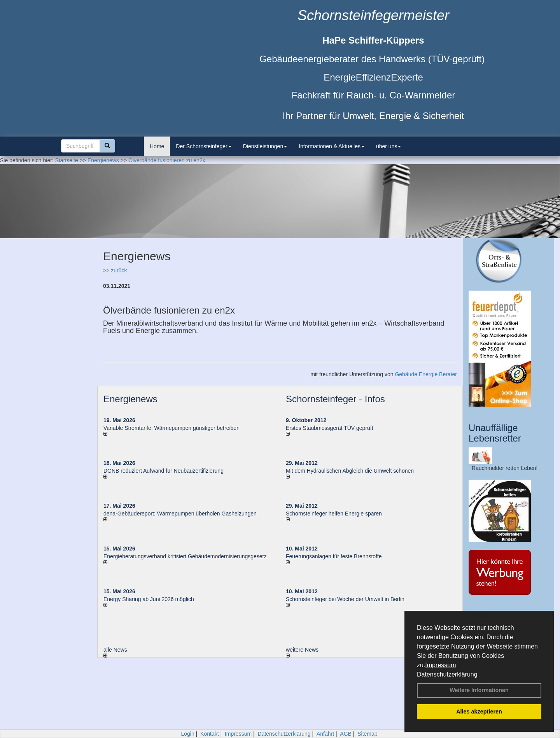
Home (157, 146)
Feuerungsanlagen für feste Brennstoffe (334, 556)
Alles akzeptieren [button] (479, 712)
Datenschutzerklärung (447, 674)
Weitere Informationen (479, 690)
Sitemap (367, 734)
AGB (346, 734)
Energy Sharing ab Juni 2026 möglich (149, 599)
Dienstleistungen (265, 146)
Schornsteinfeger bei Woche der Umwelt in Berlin (345, 599)
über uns (388, 146)
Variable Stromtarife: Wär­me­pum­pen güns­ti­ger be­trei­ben (171, 428)
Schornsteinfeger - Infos (335, 399)
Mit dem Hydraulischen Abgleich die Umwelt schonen (350, 471)
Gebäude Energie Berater (426, 374)
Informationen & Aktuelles (332, 146)
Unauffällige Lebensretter (495, 433)
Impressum (440, 665)
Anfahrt (325, 734)
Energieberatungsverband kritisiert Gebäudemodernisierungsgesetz (185, 556)
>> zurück (115, 270)
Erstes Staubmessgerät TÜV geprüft (330, 428)
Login (187, 734)
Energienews (130, 399)
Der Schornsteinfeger (203, 146)
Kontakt (209, 734)
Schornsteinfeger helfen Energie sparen (334, 514)
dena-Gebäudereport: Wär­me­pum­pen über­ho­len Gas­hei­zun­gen (180, 514)
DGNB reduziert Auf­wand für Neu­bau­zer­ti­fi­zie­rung (164, 471)
